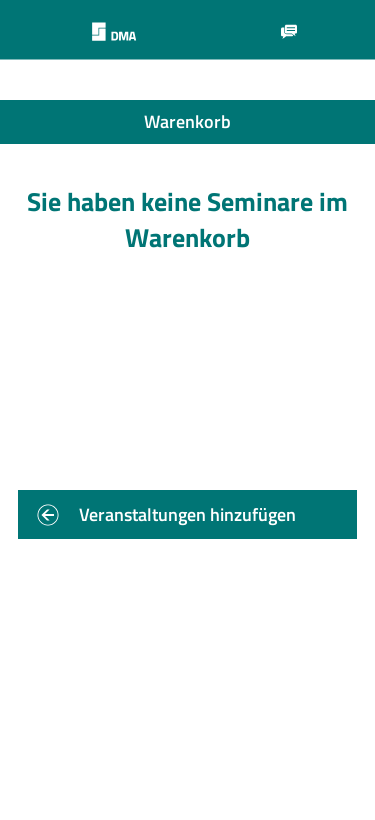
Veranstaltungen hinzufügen (187, 514)
